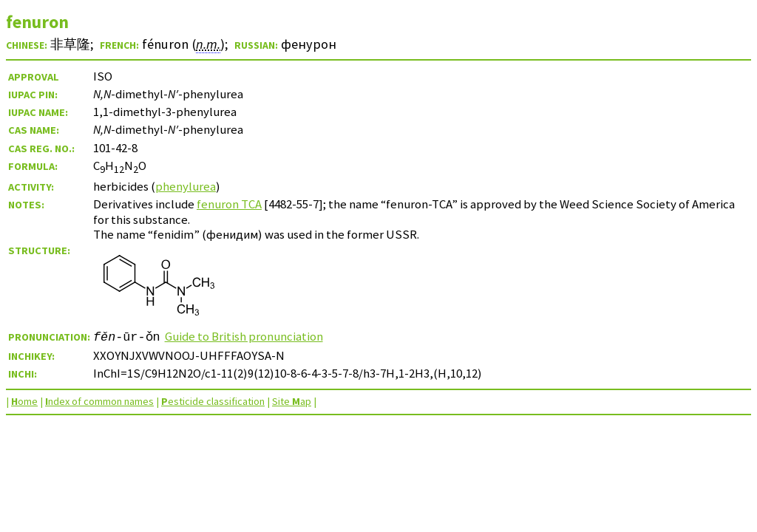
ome (24, 401)
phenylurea (186, 186)
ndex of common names (99, 401)
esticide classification (213, 401)
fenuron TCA (229, 204)
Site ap (292, 401)
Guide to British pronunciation (244, 336)
